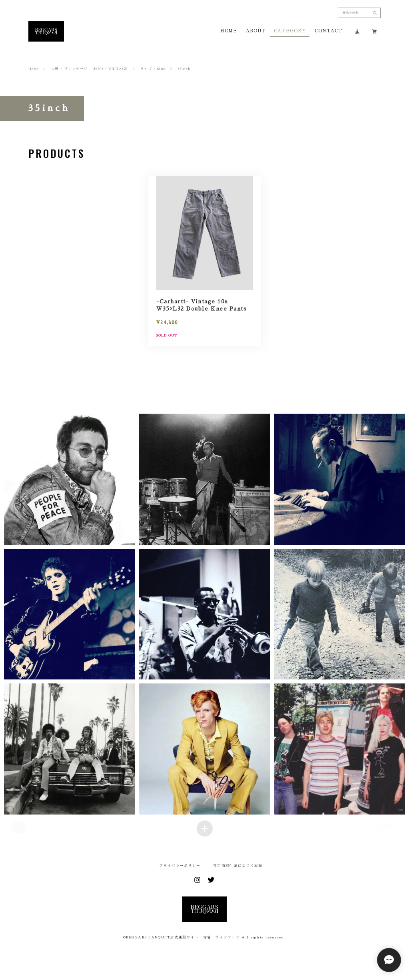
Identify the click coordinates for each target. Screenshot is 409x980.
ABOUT (256, 31)
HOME (229, 31)
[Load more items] (205, 829)
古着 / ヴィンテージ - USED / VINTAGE (90, 69)
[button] (70, 479)
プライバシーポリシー (180, 866)
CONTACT (328, 31)
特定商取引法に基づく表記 (238, 866)
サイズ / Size (153, 69)
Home (34, 69)
